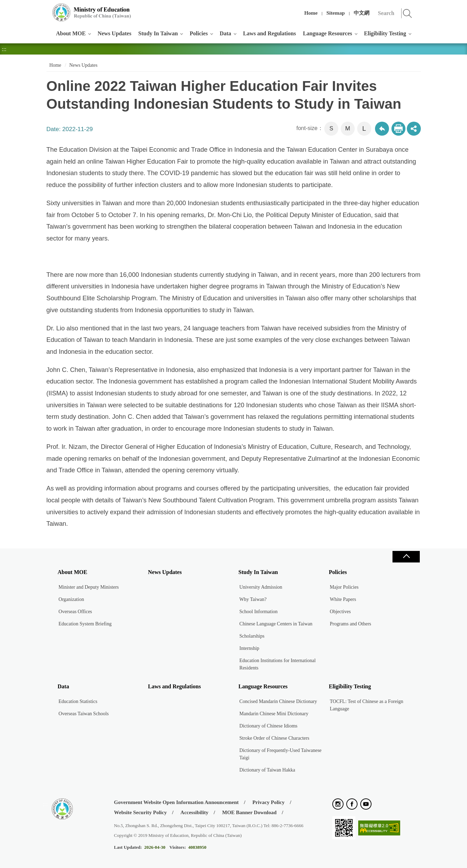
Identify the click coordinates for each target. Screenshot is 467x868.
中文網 (362, 13)
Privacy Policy (268, 802)
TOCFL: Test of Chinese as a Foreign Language (367, 705)
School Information (258, 612)
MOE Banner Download (249, 812)
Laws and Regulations (270, 33)
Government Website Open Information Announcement (176, 802)
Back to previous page (382, 129)
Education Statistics (78, 701)
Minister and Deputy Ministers (89, 587)
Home (311, 13)
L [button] (364, 128)
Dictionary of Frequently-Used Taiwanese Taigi (280, 754)
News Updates (114, 33)
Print (398, 129)
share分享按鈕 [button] (414, 129)
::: (45, 9)
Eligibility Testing (385, 33)
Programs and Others (351, 624)
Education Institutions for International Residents (277, 664)
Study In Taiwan (158, 33)
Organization (71, 599)
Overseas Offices (75, 612)
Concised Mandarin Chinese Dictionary (278, 701)
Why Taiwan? (253, 599)
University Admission (261, 587)
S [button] (331, 128)
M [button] (348, 128)
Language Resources (328, 33)
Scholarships (252, 636)
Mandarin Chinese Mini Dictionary (274, 714)
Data (225, 33)
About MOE (71, 33)
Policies (199, 33)
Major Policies (344, 587)
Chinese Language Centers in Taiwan (276, 624)
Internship (249, 648)
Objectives (340, 612)
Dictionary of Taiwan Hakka (267, 770)
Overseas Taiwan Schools (83, 714)
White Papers (343, 599)
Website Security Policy (140, 812)
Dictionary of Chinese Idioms (268, 726)
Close (406, 557)
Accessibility (194, 812)
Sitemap (336, 13)
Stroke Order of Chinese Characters (274, 738)
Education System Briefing (85, 624)
